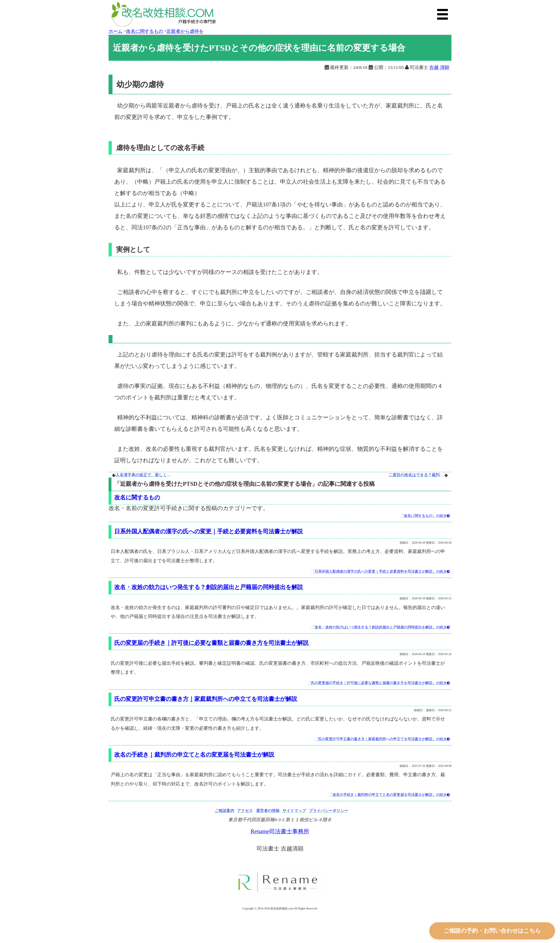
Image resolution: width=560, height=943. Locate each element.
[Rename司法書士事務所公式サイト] (280, 883)
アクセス (245, 810)
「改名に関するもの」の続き (425, 516)
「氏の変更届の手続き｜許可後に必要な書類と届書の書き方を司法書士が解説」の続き (379, 683)
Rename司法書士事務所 (280, 831)
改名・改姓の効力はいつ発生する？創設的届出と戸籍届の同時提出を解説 (209, 587)
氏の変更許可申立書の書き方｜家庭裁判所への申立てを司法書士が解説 (206, 699)
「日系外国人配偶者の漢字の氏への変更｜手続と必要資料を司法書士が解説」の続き (380, 571)
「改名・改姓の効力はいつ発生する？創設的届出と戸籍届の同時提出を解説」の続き (380, 627)
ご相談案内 (224, 810)
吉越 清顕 (439, 68)
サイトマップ (294, 810)
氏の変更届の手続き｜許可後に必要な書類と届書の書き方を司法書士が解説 (211, 643)
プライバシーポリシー (329, 810)
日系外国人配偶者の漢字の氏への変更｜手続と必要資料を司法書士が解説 (209, 531)
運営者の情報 (268, 810)
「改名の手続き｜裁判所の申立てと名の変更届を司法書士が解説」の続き (389, 795)
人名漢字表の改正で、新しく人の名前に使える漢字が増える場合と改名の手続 (144, 475)
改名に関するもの (137, 497)
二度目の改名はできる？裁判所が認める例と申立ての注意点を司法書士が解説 (417, 475)
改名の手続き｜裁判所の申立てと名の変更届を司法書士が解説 (194, 755)
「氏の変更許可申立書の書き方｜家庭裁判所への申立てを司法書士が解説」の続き (382, 739)
